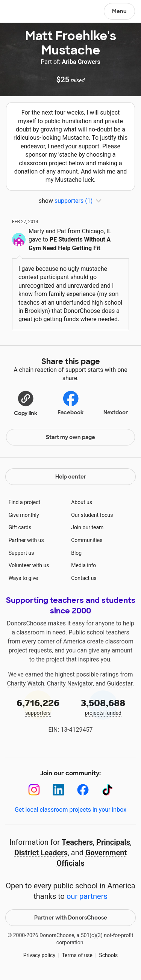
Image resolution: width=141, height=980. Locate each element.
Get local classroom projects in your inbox (70, 810)
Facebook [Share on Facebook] (70, 403)
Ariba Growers (81, 62)
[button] (26, 403)
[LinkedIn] (58, 790)
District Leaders (41, 853)
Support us (21, 553)
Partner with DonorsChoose (71, 918)
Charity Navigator (70, 683)
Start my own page (70, 437)
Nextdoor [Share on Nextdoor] (116, 402)
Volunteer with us (29, 565)
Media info (83, 565)
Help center (71, 477)
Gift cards (20, 527)
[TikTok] (107, 790)
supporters (38, 706)
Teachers (77, 842)
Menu (119, 11)
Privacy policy (39, 955)
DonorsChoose (24, 12)
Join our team (87, 527)
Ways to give (23, 578)
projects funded (103, 706)
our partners (87, 896)
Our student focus (92, 515)
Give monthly (24, 515)
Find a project (24, 502)
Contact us (84, 578)
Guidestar (120, 683)
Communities (87, 540)
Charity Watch (26, 683)
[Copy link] (26, 403)
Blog (76, 553)
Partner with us (26, 540)
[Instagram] (34, 790)
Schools (108, 955)
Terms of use (77, 955)
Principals (113, 842)
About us (82, 502)
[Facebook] (83, 790)
